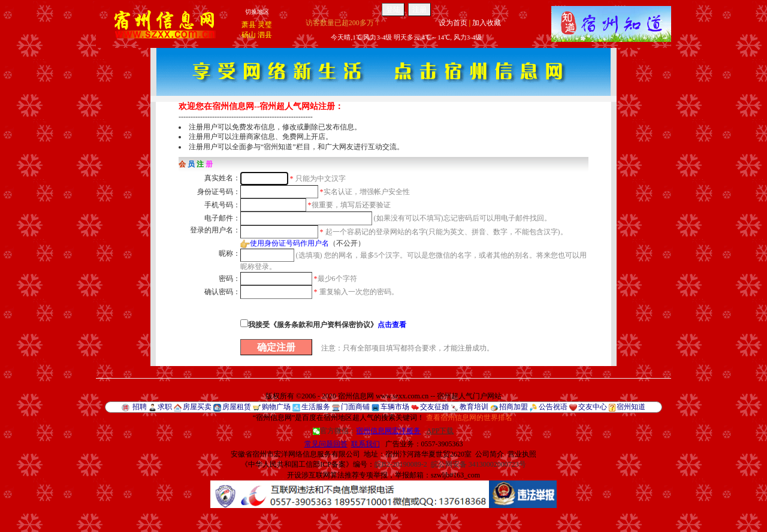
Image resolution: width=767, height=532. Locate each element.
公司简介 (490, 454)
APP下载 (440, 431)
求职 (165, 407)
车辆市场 (395, 407)
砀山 (249, 35)
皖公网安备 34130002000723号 (478, 464)
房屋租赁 (237, 407)
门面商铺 (355, 407)
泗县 (265, 35)
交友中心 (593, 407)
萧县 (249, 25)
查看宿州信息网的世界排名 (469, 418)
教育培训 (474, 407)
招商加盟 (514, 407)
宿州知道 (631, 407)
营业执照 (522, 454)
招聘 (140, 407)
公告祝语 (553, 407)
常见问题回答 (326, 444)
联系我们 (366, 444)
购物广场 (276, 407)
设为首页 (453, 23)
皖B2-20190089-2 (401, 464)
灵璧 (265, 25)
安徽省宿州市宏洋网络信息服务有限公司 (295, 454)
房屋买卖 (197, 407)
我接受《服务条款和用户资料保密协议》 (327, 325)
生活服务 (316, 407)
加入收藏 (487, 23)
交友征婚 (434, 407)
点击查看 (392, 325)
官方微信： (368, 431)
